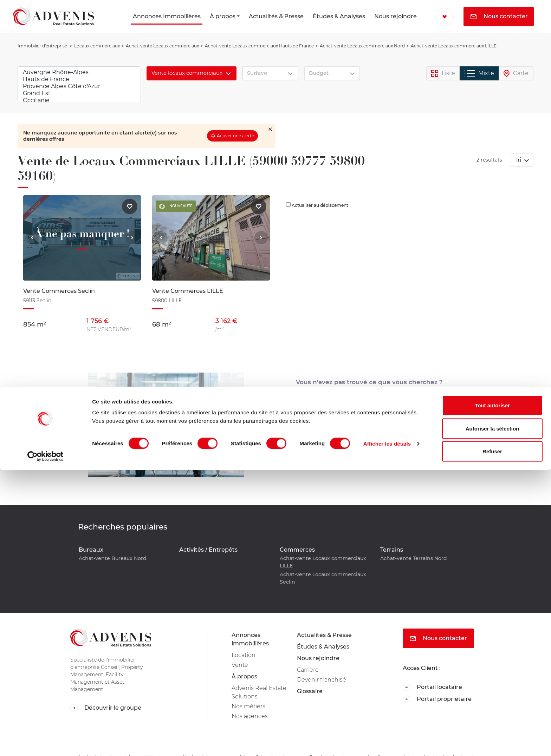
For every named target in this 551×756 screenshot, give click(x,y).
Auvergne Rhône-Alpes (79, 72)
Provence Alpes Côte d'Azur (79, 86)
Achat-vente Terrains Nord (414, 558)
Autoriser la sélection (492, 714)
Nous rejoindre (396, 16)
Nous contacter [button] (499, 16)
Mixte (479, 73)
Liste (443, 74)
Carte (516, 74)
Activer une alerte (235, 136)
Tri (518, 160)
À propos (223, 16)
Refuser (492, 737)
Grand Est (79, 93)
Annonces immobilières (250, 639)
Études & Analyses (339, 16)
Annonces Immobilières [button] (167, 16)
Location (244, 655)
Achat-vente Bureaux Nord (113, 558)
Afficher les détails (387, 729)
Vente (240, 665)
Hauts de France (79, 79)
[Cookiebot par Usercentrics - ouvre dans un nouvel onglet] (46, 742)
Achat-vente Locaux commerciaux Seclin (323, 578)
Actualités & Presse (276, 16)
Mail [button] (370, 436)
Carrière (308, 670)
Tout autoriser (492, 691)
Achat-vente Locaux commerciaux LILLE (323, 562)
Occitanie (79, 100)
